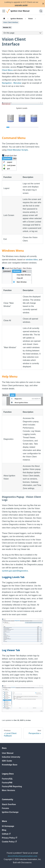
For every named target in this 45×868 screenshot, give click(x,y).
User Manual (8, 753)
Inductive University (11, 757)
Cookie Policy (9, 842)
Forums (5, 808)
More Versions (8, 790)
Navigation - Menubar (12, 83)
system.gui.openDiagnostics (15, 571)
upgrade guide (21, 5)
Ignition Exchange (10, 812)
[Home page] (4, 18)
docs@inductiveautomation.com (22, 856)
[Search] (41, 11)
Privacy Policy (10, 838)
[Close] (43, 4)
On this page (9, 33)
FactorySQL (7, 779)
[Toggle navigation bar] (4, 11)
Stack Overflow (9, 804)
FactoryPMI (7, 783)
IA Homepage (8, 826)
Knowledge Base (10, 765)
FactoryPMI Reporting (12, 786)
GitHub (6, 834)
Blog (4, 830)
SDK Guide (7, 761)
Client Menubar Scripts (18, 150)
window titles (32, 260)
